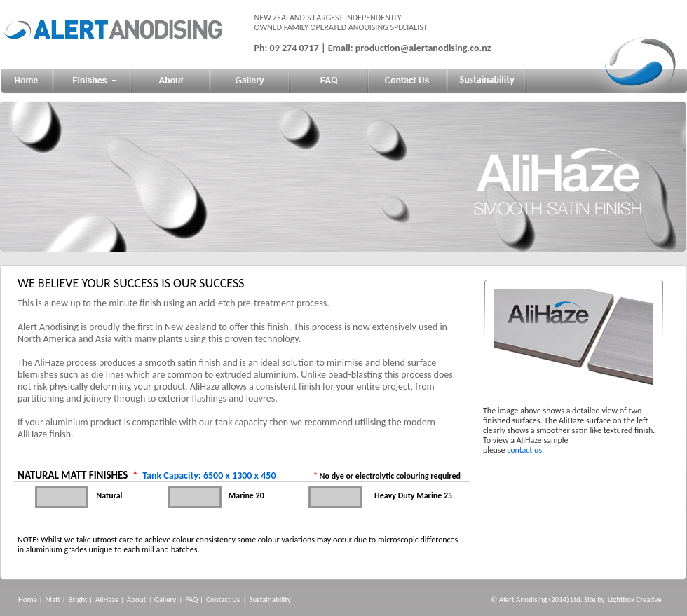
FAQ (191, 600)
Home (28, 600)
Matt (53, 600)
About (136, 600)
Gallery (165, 600)
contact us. (525, 450)
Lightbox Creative (635, 600)
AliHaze (107, 600)
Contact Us (223, 600)
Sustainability (270, 600)
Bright (78, 600)
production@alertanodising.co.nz (423, 48)
